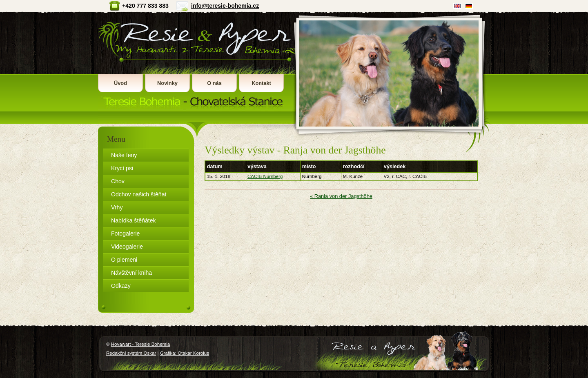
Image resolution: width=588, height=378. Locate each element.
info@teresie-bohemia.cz (225, 6)
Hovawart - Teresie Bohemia (196, 61)
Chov (118, 181)
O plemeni (124, 260)
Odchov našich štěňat (139, 194)
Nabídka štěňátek (134, 220)
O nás (214, 83)
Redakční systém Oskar (131, 353)
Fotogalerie (125, 233)
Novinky (167, 83)
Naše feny (124, 155)
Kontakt (261, 83)
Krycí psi (122, 168)
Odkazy (121, 286)
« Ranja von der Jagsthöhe (341, 196)
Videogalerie (127, 247)
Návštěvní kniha (131, 273)
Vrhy (117, 207)
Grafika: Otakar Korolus (185, 353)
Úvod (120, 83)
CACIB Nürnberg (265, 176)
